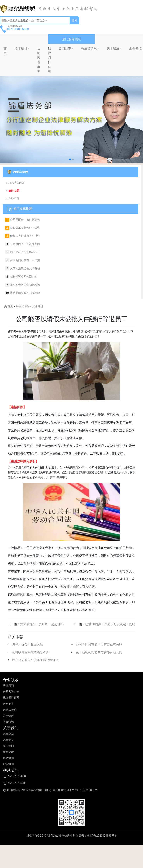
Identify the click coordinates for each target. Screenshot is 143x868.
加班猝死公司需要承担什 (25, 252)
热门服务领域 (71, 39)
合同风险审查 (39, 60)
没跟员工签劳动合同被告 (25, 228)
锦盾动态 (8, 734)
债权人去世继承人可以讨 (25, 236)
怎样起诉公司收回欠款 (23, 277)
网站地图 (8, 758)
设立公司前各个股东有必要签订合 (35, 660)
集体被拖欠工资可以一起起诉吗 (42, 624)
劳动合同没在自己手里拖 (25, 260)
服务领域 (8, 722)
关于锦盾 (113, 48)
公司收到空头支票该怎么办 (31, 652)
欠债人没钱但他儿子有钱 (25, 268)
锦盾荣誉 (8, 740)
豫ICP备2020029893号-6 (102, 836)
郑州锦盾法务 (67, 836)
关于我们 (8, 746)
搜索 (74, 20)
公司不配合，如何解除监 (25, 220)
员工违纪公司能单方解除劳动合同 (99, 652)
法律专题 (12, 190)
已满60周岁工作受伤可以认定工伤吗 (110, 624)
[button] (70, 159)
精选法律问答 (15, 183)
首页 (10, 306)
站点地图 (8, 764)
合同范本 (65, 48)
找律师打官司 (49, 60)
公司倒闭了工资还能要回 (25, 244)
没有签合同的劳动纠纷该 (25, 285)
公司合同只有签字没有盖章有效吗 (99, 644)
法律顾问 (21, 48)
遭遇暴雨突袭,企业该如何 (25, 293)
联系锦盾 (8, 752)
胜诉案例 (12, 198)
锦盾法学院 (89, 48)
